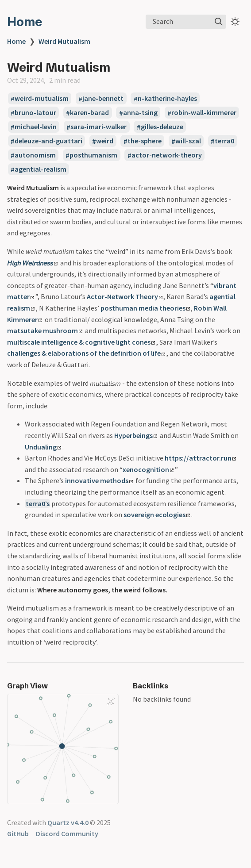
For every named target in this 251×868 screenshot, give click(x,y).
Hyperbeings (136, 435)
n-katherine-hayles (167, 99)
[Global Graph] (111, 701)
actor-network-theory (167, 155)
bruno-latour (35, 113)
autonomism (35, 155)
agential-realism (41, 169)
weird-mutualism (42, 99)
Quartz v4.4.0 (68, 822)
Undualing (43, 447)
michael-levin (36, 127)
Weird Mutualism (64, 41)
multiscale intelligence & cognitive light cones (81, 342)
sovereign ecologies (157, 515)
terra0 (224, 141)
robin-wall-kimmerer (204, 113)
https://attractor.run (200, 458)
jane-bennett (103, 99)
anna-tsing (140, 113)
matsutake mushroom (45, 330)
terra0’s (38, 503)
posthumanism (93, 155)
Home (25, 22)
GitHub (18, 833)
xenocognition (148, 469)
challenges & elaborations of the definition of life (86, 353)
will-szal (188, 141)
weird (105, 141)
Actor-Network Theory (125, 296)
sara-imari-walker (98, 127)
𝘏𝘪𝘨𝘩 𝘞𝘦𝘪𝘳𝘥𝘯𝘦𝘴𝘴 (32, 263)
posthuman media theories (145, 308)
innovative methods (99, 480)
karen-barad (89, 113)
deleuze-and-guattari (48, 141)
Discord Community (67, 833)
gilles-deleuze (162, 127)
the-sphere (145, 141)
